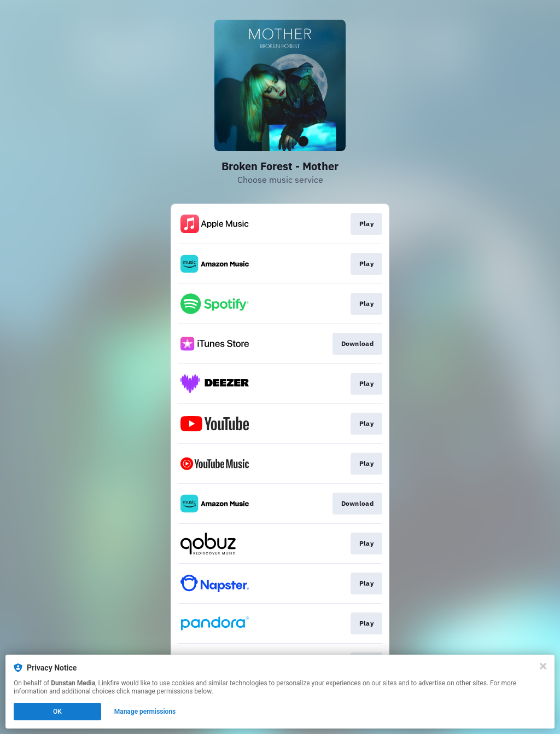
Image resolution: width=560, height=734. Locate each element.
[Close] (543, 666)
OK (57, 712)
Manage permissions (145, 712)
